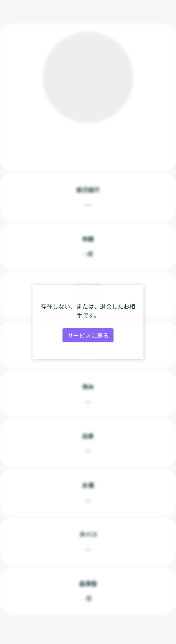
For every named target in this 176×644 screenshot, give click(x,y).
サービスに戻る (88, 335)
